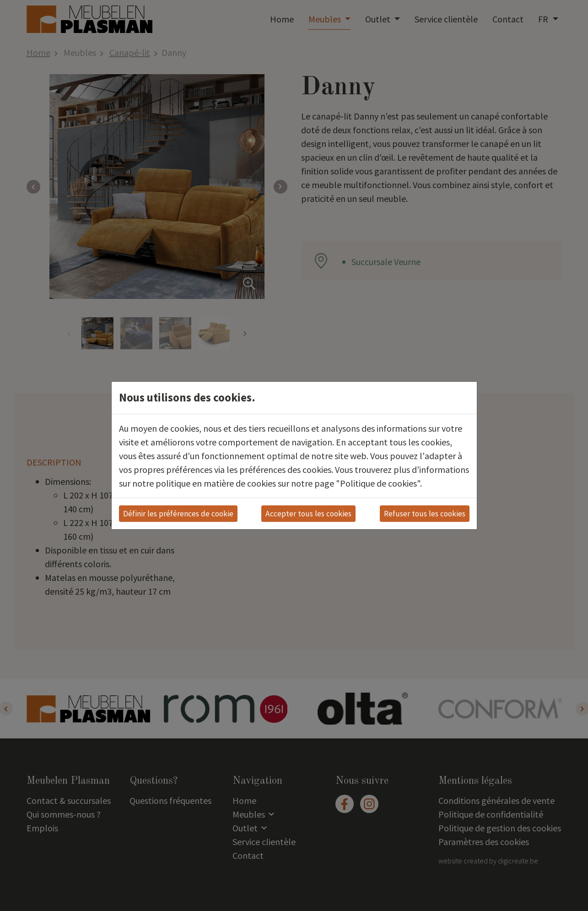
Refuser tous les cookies (425, 514)
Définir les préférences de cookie (178, 514)
